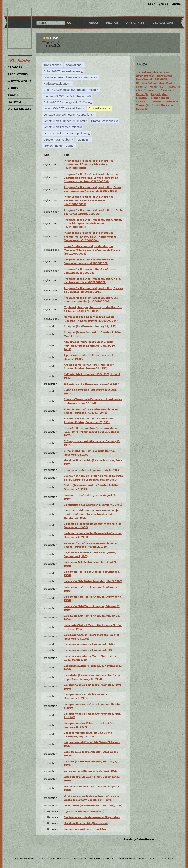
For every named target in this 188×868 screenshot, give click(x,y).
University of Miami (24, 858)
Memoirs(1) (157, 87)
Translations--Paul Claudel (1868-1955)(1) (155, 79)
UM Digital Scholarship (102, 858)
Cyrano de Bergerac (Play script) (84, 811)
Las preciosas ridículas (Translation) (86, 829)
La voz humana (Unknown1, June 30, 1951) (91, 771)
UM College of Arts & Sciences (53, 858)
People (112, 23)
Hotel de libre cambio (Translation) (86, 823)
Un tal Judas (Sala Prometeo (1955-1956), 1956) (93, 806)
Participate (134, 23)
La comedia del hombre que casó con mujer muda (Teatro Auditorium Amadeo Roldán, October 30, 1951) (92, 514)
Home (46, 38)
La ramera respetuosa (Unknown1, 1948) (89, 644)
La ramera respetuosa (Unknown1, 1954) (89, 650)
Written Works (19, 81)
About (94, 23)
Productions (18, 74)
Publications (162, 23)
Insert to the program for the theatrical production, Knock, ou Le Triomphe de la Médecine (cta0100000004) (90, 237)
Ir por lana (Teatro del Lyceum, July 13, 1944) (92, 470)
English (163, 4)
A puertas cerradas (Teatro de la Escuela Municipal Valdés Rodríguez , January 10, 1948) (90, 346)
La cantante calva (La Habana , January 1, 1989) (93, 505)
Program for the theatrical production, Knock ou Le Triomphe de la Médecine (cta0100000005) (93, 223)
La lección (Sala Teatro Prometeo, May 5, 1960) (93, 581)
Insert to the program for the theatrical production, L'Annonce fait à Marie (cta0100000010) (88, 164)
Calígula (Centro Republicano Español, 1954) (92, 384)
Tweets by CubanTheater (139, 839)
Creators (15, 67)
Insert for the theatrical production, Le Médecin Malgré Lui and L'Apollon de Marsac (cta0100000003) (92, 250)
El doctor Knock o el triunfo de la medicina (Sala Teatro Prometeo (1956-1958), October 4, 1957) (93, 432)
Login (152, 4)
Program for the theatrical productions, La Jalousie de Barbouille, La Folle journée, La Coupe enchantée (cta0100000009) (91, 178)
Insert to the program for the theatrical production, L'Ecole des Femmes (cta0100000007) (88, 200)
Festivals (15, 102)
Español (176, 4)
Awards (13, 95)
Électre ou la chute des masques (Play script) (92, 817)
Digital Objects (19, 109)
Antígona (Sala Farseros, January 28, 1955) (90, 326)
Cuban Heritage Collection (132, 858)
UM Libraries (79, 858)
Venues (13, 88)
